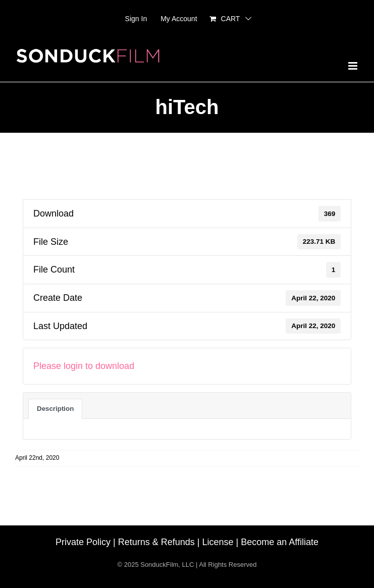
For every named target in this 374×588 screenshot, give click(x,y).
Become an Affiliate (280, 542)
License (218, 542)
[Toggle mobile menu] (354, 66)
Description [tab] (55, 409)
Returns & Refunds (156, 542)
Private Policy (83, 542)
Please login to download (84, 366)
